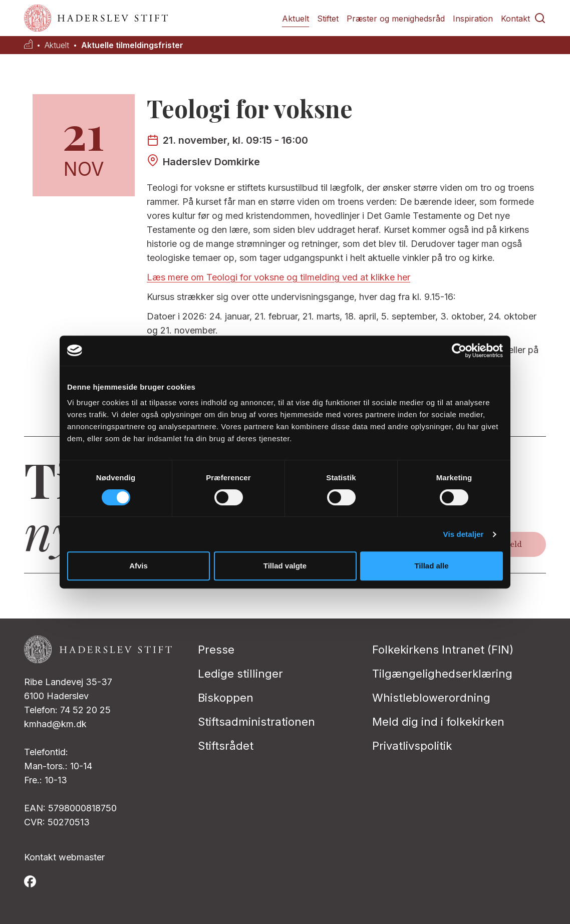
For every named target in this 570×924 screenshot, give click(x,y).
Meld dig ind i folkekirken (438, 722)
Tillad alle (431, 566)
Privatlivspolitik (412, 746)
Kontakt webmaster (64, 857)
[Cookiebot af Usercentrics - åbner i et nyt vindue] (459, 351)
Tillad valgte (285, 566)
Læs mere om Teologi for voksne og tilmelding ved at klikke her (278, 277)
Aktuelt (296, 19)
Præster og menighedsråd (396, 19)
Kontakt (515, 19)
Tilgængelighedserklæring (442, 674)
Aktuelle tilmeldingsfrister (132, 45)
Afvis (138, 566)
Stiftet (328, 19)
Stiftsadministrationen (256, 722)
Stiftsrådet (226, 746)
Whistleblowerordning (431, 698)
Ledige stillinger (240, 674)
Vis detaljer (464, 534)
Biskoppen (226, 698)
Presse (216, 650)
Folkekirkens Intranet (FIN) (443, 650)
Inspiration (473, 19)
